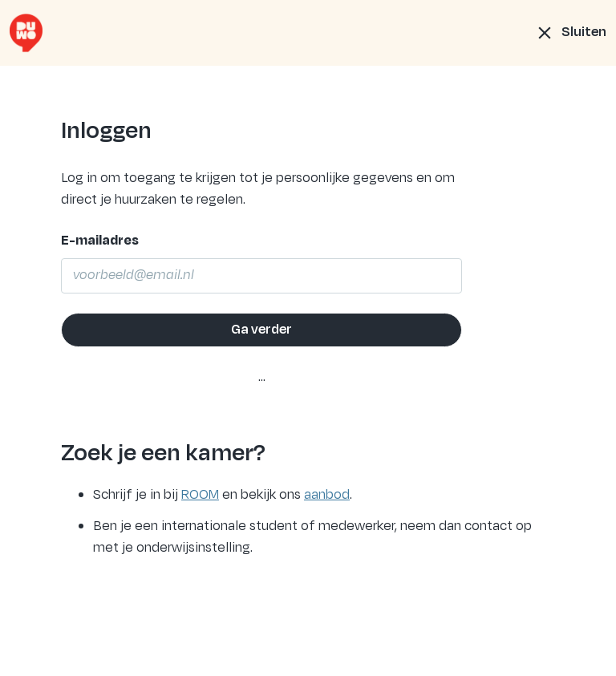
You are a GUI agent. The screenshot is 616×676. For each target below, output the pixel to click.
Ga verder (261, 330)
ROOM (200, 495)
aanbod (327, 495)
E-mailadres (100, 241)
